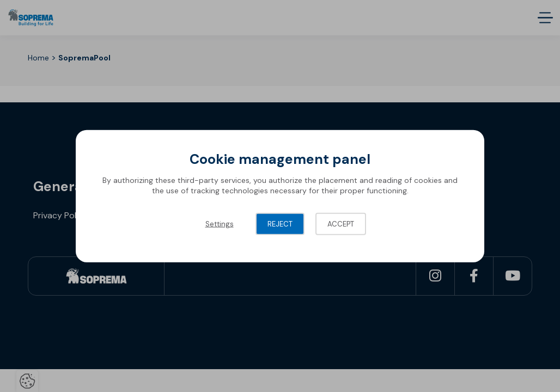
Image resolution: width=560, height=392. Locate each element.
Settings (220, 223)
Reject (280, 223)
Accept (341, 223)
